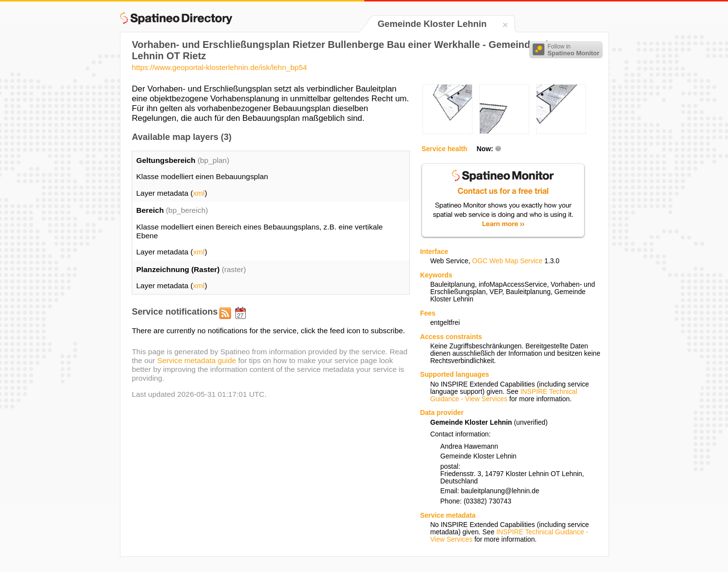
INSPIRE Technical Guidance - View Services (504, 395)
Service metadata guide (197, 360)
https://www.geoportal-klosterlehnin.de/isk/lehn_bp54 (219, 67)
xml (199, 193)
